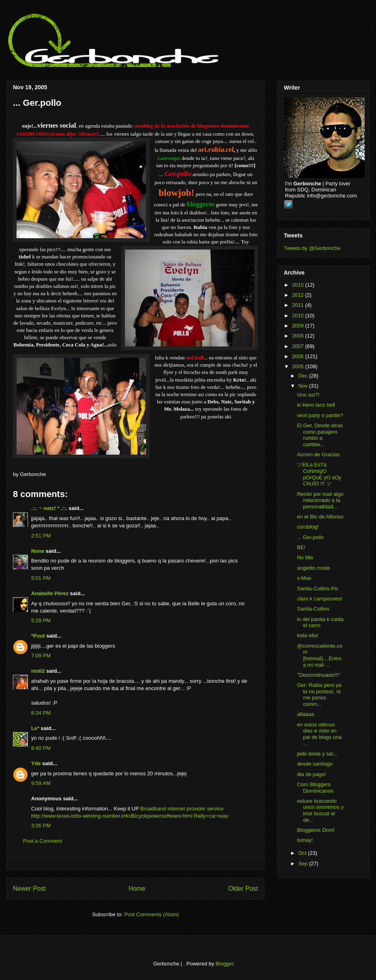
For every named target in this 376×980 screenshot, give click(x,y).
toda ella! (307, 635)
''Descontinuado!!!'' (319, 675)
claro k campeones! (320, 599)
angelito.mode (313, 568)
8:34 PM (41, 713)
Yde (36, 763)
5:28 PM (41, 620)
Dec (304, 376)
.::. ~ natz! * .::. (49, 508)
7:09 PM (41, 656)
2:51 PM (41, 536)
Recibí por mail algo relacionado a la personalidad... (320, 500)
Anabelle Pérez (50, 593)
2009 (299, 326)
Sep (304, 864)
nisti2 (38, 671)
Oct (303, 853)
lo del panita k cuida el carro (320, 622)
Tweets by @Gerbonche (312, 248)
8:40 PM (41, 748)
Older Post (243, 889)
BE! (301, 547)
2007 (299, 346)
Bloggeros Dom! (316, 830)
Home (137, 889)
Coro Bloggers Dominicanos (315, 788)
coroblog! (307, 527)
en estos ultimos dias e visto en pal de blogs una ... (319, 734)
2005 (299, 366)
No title (305, 557)
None (38, 551)
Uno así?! (308, 395)
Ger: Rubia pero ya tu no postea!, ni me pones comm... (319, 695)
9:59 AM (41, 783)
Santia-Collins (313, 609)
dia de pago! (311, 774)
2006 (299, 356)
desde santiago (315, 764)
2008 (299, 336)
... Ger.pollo (37, 103)
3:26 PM (41, 826)
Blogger (224, 964)
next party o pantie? (320, 415)
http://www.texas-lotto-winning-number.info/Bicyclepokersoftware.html (112, 816)
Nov (304, 386)
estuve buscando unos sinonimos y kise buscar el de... (320, 810)
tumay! (305, 840)
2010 (299, 316)
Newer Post (29, 889)
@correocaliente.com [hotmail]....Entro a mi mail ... (319, 655)
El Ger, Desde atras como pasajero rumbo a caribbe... (320, 435)
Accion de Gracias (318, 454)
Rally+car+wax (211, 816)
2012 (299, 295)
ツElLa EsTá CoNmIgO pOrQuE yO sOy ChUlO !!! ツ (319, 474)
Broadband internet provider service (182, 809)
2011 (299, 305)
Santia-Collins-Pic (318, 589)
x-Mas (304, 578)
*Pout (38, 636)
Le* (35, 728)
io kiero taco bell (316, 405)
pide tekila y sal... (317, 754)
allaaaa (305, 714)
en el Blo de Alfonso (320, 517)
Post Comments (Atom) (151, 914)
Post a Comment (43, 841)
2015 (299, 285)
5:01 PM (41, 578)
